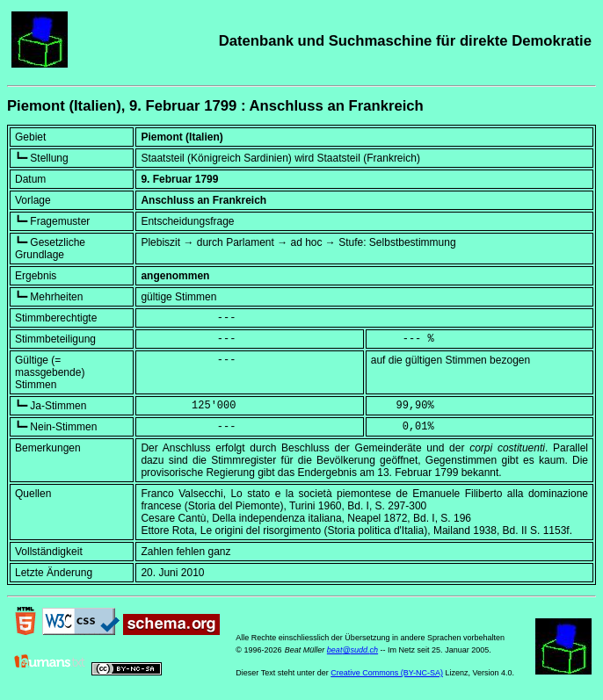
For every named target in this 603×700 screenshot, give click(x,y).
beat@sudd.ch (352, 650)
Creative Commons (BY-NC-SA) (387, 673)
